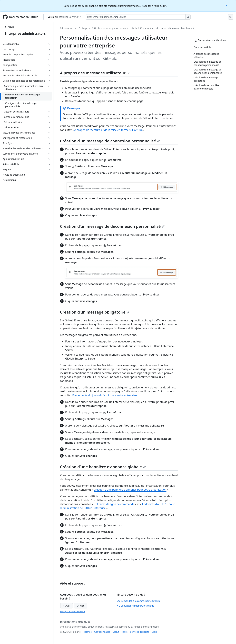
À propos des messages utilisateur (95, 73)
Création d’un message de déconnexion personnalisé (112, 226)
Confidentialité (102, 632)
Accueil (10, 27)
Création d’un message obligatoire (95, 312)
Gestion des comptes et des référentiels (115, 28)
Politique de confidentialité (72, 612)
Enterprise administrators (25, 33)
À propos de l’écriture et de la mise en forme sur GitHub (109, 130)
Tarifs (125, 632)
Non (81, 606)
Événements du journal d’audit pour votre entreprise (104, 395)
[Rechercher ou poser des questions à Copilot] (138, 17)
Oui (67, 606)
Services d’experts (140, 632)
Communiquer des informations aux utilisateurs (166, 28)
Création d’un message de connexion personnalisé (110, 141)
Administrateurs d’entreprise (75, 28)
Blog (154, 632)
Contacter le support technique (136, 606)
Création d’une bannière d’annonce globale (103, 467)
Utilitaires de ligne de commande (114, 504)
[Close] (227, 5)
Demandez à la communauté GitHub (139, 601)
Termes (88, 632)
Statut (116, 632)
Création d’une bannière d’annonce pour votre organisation (130, 490)
